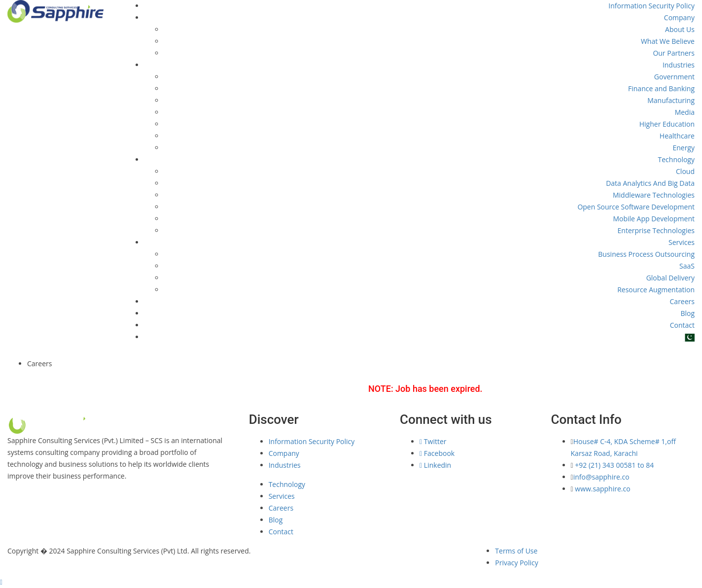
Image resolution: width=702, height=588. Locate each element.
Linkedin (435, 465)
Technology (676, 159)
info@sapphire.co (601, 477)
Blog (687, 313)
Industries (679, 65)
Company (679, 17)
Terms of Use (516, 551)
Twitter (433, 441)
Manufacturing (671, 100)
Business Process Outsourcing (646, 254)
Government (674, 77)
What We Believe (668, 41)
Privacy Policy (516, 563)
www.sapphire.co (602, 489)
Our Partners (674, 53)
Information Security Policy (651, 6)
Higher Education (667, 124)
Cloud (685, 171)
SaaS (687, 266)
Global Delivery (670, 278)
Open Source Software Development (636, 207)
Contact (682, 325)
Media (685, 112)
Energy (684, 148)
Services (682, 242)
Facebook (437, 453)
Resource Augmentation (656, 290)
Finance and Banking (661, 88)
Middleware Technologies (654, 195)
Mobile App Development (654, 219)
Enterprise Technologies (656, 230)
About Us (680, 29)
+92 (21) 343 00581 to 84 (614, 465)
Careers (682, 301)
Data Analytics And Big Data (650, 183)
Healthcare (677, 136)
